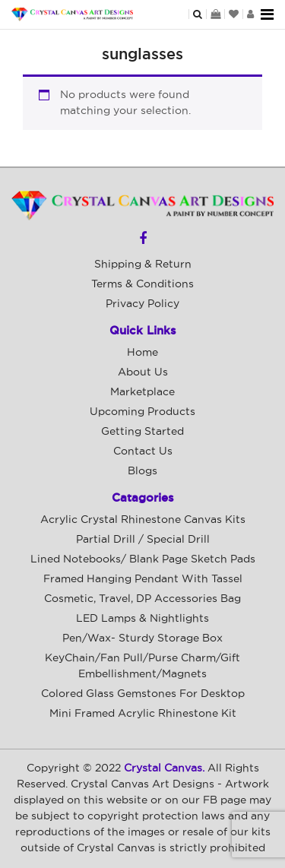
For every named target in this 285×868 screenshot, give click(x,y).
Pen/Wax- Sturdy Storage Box (142, 638)
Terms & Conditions (142, 284)
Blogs (142, 471)
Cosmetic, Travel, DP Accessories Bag (142, 599)
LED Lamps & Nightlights (142, 619)
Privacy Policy (142, 304)
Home (142, 353)
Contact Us (143, 451)
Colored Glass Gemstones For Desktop (143, 694)
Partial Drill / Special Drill (143, 540)
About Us (143, 372)
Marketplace (142, 392)
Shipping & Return (143, 265)
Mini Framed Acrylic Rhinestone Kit (143, 714)
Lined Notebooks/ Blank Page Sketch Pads (143, 559)
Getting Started (142, 432)
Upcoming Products (142, 412)
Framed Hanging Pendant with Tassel (143, 579)
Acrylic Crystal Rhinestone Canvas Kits (143, 520)
